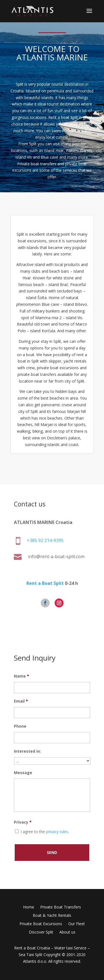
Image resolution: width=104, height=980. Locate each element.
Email (21, 701)
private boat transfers (37, 374)
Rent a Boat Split (46, 585)
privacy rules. (58, 832)
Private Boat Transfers (61, 907)
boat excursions (32, 241)
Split (20, 84)
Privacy (23, 822)
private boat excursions (58, 368)
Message (23, 773)
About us (67, 932)
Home (29, 907)
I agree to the (45, 832)
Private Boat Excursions (41, 924)
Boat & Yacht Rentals (52, 916)
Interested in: (27, 751)
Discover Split (41, 932)
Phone (20, 726)
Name (21, 676)
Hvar (60, 150)
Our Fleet (77, 924)
